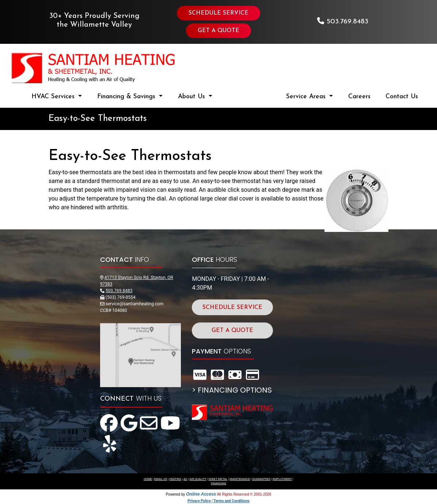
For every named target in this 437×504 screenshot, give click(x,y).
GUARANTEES (261, 479)
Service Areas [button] (307, 97)
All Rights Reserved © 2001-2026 (244, 494)
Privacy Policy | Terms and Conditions (218, 501)
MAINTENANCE (240, 479)
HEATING (175, 479)
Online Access (201, 494)
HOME (148, 479)
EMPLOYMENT (282, 479)
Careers (359, 97)
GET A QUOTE (218, 31)
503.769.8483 (347, 22)
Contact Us (402, 97)
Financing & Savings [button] (127, 97)
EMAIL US (161, 479)
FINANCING (218, 483)
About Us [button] (193, 97)
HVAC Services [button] (54, 97)
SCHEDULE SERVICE (218, 13)
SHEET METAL (218, 479)
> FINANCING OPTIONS (232, 390)
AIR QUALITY (198, 479)
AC (185, 479)
